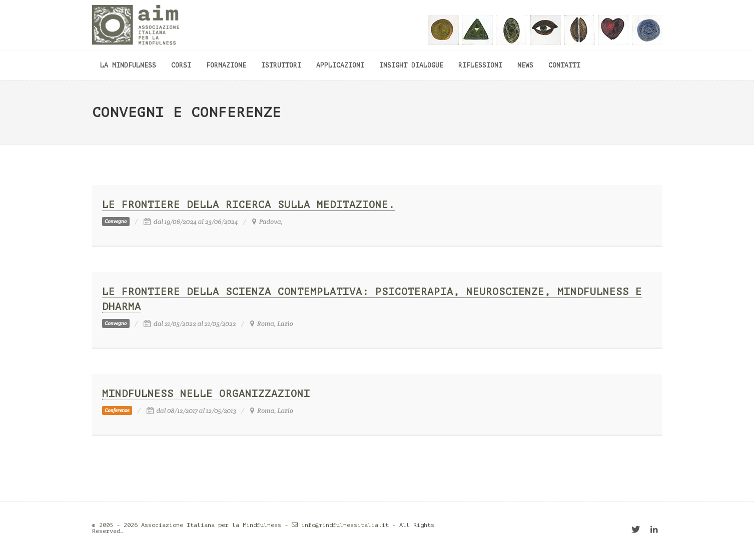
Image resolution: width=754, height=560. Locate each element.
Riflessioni (480, 65)
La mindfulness (128, 65)
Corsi (181, 65)
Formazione (226, 65)
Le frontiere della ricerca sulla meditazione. (248, 205)
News (525, 65)
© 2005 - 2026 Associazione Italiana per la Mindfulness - (197, 525)
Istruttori (281, 65)
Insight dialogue (411, 65)
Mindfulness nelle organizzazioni (206, 394)
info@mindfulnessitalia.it (345, 525)
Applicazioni (340, 65)
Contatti (564, 65)
